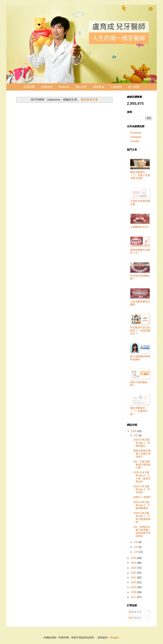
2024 (134, 563)
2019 (134, 587)
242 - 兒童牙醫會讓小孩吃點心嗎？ (142, 465)
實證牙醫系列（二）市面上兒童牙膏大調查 (140, 175)
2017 (134, 597)
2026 (134, 431)
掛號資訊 (47, 87)
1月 (136, 552)
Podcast (64, 87)
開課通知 (99, 87)
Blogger (114, 638)
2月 (136, 547)
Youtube (135, 141)
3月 (136, 542)
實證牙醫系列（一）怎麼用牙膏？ (139, 411)
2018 (134, 592)
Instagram (136, 137)
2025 (134, 558)
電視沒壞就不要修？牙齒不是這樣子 (142, 454)
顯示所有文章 (89, 100)
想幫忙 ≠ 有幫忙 (142, 497)
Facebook (136, 133)
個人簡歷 (134, 87)
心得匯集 (116, 87)
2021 (134, 578)
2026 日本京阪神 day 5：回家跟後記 (142, 443)
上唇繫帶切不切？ (140, 227)
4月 (136, 435)
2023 (134, 568)
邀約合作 (81, 87)
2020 (134, 582)
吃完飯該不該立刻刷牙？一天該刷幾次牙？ (140, 330)
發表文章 (135, 612)
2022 (134, 573)
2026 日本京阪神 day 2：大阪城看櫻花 (142, 505)
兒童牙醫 (29, 87)
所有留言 (135, 618)
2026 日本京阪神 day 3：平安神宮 (142, 489)
